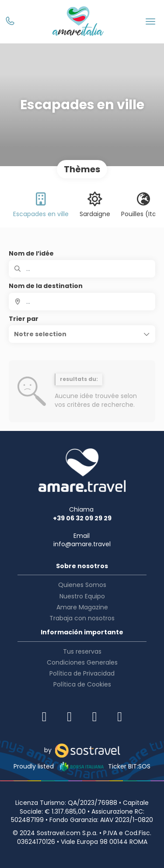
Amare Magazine (82, 607)
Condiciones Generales (82, 662)
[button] (82, 334)
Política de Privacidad (82, 673)
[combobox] (82, 302)
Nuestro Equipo (82, 596)
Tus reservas (82, 651)
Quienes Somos (82, 585)
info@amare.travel (82, 544)
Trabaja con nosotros (82, 618)
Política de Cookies (82, 684)
